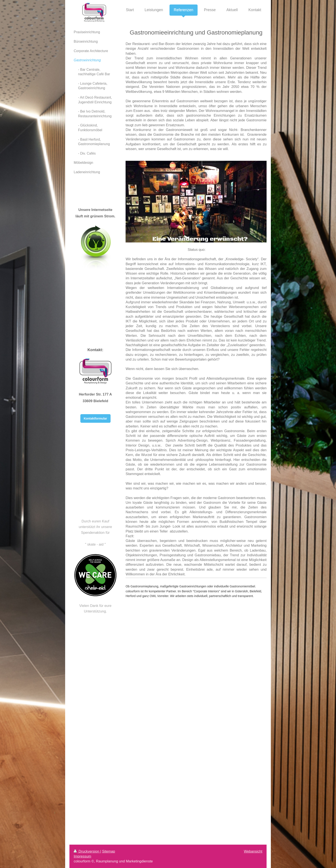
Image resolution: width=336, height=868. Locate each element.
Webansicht (253, 851)
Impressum (82, 856)
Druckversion (87, 851)
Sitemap (109, 851)
